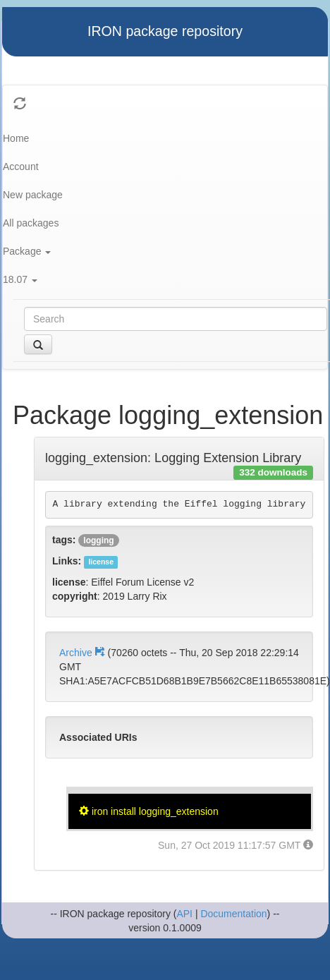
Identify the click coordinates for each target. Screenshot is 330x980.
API (184, 914)
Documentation (233, 914)
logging (98, 540)
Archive (83, 653)
